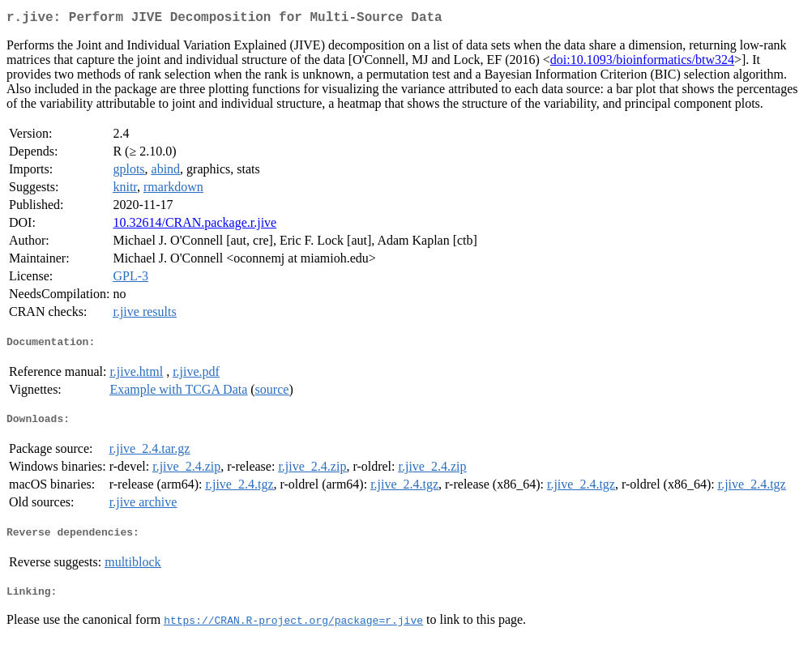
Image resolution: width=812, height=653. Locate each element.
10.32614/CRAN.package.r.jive (194, 226)
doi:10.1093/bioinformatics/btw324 (642, 63)
